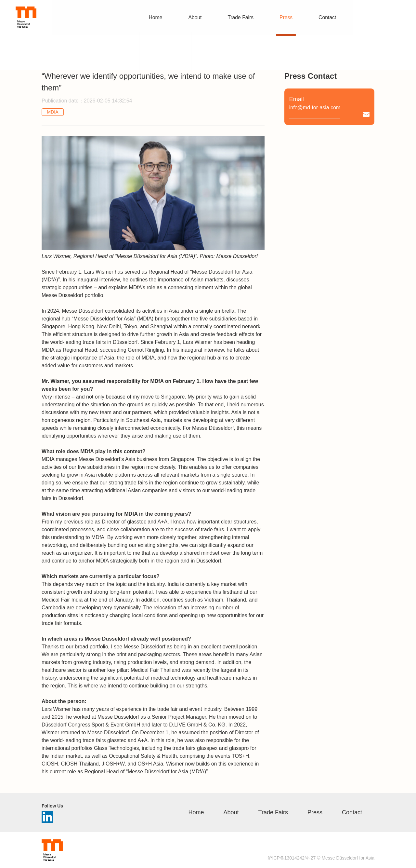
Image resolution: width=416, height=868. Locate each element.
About (231, 812)
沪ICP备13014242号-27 (292, 858)
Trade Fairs (273, 812)
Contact (352, 812)
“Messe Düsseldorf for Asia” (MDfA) (113, 319)
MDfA (53, 112)
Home (196, 812)
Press (315, 812)
